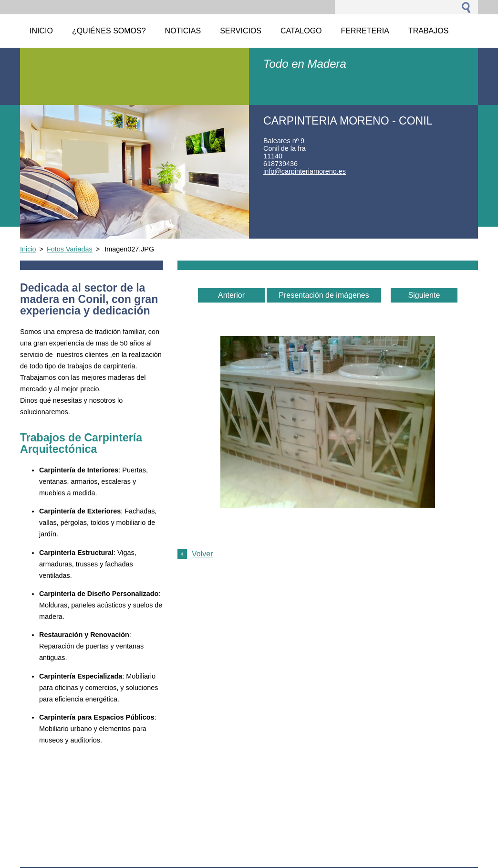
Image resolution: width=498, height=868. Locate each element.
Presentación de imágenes (324, 295)
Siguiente (424, 295)
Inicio (28, 249)
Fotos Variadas (70, 249)
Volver (202, 554)
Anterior (231, 295)
